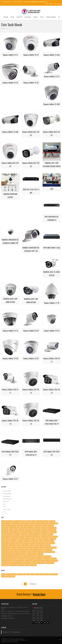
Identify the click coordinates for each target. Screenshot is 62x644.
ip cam (34, 530)
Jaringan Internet (7, 491)
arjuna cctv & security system (8, 554)
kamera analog (24, 534)
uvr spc (3, 539)
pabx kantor (48, 548)
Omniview (4, 576)
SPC (24, 574)
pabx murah (16, 552)
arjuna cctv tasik (13, 565)
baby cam (27, 565)
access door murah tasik (17, 563)
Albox (51, 574)
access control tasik (6, 563)
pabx (54, 552)
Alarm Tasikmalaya (53, 523)
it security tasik (28, 561)
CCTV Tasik (21, 640)
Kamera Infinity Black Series (42, 521)
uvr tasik (33, 539)
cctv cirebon (51, 526)
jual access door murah (19, 561)
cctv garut (13, 543)
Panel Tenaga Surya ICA (11, 574)
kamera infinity (5, 532)
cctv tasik (42, 545)
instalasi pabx (29, 548)
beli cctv (41, 541)
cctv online (8, 539)
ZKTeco (28, 574)
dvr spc (40, 539)
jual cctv (52, 541)
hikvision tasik (28, 537)
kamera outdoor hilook (14, 528)
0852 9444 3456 (18, 2)
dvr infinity (32, 545)
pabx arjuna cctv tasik (47, 550)
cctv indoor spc (27, 541)
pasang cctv (47, 541)
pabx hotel (54, 548)
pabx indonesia (23, 552)
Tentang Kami (4, 640)
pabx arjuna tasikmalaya (7, 552)
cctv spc (21, 541)
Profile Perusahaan (51, 17)
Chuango (32, 574)
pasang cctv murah (30, 559)
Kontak (42, 17)
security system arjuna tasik (52, 561)
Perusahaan (28, 17)
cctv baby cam (5, 541)
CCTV (4, 512)
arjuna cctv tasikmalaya (28, 556)
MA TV (4, 507)
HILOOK (37, 574)
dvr (40, 537)
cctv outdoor (48, 545)
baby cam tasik (21, 565)
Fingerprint (33, 523)
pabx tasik (29, 552)
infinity (35, 556)
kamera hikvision (15, 537)
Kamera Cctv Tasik (16, 523)
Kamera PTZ (20, 526)
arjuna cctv (39, 543)
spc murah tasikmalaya (47, 537)
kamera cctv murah (6, 537)
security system (5, 565)
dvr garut (38, 530)
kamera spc (45, 539)
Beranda (6, 17)
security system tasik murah (38, 563)
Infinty (14, 576)
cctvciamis (22, 537)
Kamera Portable (9, 521)
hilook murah (37, 528)
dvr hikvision (35, 537)
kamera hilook (5, 530)
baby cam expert (52, 539)
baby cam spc (40, 554)
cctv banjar (27, 543)
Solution (46, 574)
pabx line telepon (5, 550)
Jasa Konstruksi (7, 496)
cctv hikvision (44, 534)
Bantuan (35, 17)
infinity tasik (52, 543)
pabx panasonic (48, 552)
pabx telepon (36, 548)
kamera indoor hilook (52, 528)
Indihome (28, 521)
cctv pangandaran (20, 543)
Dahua (3, 574)
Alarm (3, 526)
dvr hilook (45, 526)
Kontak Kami (39, 594)
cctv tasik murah (47, 559)
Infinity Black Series (25, 523)
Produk (12, 17)
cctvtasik (44, 543)
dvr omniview (10, 534)
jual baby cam (33, 565)
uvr (37, 539)
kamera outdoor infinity (20, 554)
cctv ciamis (33, 543)
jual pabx (14, 548)
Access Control (6, 509)
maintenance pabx (21, 548)
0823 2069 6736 (8, 2)
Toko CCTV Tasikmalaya (12, 642)
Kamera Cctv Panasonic (11, 526)
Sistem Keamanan (7, 499)
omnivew (4, 534)
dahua (3, 521)
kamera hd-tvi (17, 534)
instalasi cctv (44, 530)
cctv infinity (40, 556)
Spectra (42, 574)
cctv (48, 543)
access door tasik (27, 563)
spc (18, 541)
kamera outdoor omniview (27, 532)
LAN (24, 521)
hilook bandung (23, 528)
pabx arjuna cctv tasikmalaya (35, 550)
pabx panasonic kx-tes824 (38, 552)
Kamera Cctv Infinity (6, 523)
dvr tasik (37, 545)
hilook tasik (43, 528)
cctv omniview (45, 532)
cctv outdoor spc (12, 541)
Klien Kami (10, 640)
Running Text (6, 502)
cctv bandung (22, 539)
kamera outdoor (37, 532)
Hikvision (9, 576)
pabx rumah (42, 548)
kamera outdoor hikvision (34, 534)
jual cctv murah (39, 559)
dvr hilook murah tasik (29, 526)
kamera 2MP (52, 521)
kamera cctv (50, 534)
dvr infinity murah (13, 545)
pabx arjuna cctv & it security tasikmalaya (19, 550)
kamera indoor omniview (15, 532)
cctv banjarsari (5, 528)
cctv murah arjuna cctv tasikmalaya (9, 559)
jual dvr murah (5, 545)
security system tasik (49, 563)
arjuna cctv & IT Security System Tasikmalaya (12, 556)
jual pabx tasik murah (6, 548)
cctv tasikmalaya (47, 556)
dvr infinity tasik (25, 545)
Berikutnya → (34, 584)
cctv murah (54, 559)
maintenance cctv (5, 543)
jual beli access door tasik (7, 561)
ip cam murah (28, 530)
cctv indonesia (15, 539)
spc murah (55, 537)
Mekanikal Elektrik (7, 494)
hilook (16, 530)
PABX (4, 504)
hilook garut (30, 528)
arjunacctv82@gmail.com (40, 2)
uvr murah (28, 539)
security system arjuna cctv (39, 561)
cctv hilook (11, 530)
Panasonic (55, 574)
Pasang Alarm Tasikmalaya (42, 523)
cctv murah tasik (35, 541)
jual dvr (19, 545)
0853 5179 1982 (27, 2)
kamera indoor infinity (31, 554)
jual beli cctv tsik (22, 559)
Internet (33, 521)
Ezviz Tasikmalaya (18, 521)
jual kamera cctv (53, 532)
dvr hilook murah (38, 526)
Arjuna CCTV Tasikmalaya (12, 632)
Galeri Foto (19, 17)
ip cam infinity (21, 530)
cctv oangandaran (52, 530)
